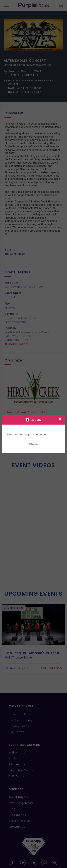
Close (33, 444)
